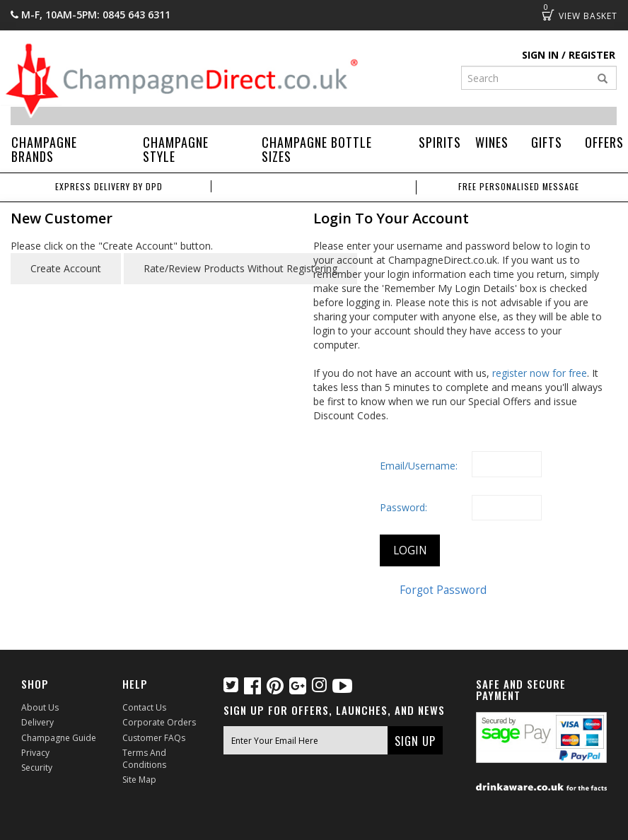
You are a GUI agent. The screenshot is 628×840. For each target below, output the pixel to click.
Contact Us (144, 707)
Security (37, 768)
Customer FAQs (154, 738)
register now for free (540, 373)
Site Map (139, 780)
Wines (492, 142)
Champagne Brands (44, 149)
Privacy (35, 753)
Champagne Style (176, 149)
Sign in (540, 55)
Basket (548, 15)
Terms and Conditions (144, 759)
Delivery (37, 722)
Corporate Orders (159, 722)
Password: (403, 507)
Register (592, 55)
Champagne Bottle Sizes (317, 149)
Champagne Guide (59, 738)
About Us (40, 707)
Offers (604, 142)
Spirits (440, 142)
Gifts (547, 142)
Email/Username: (419, 466)
